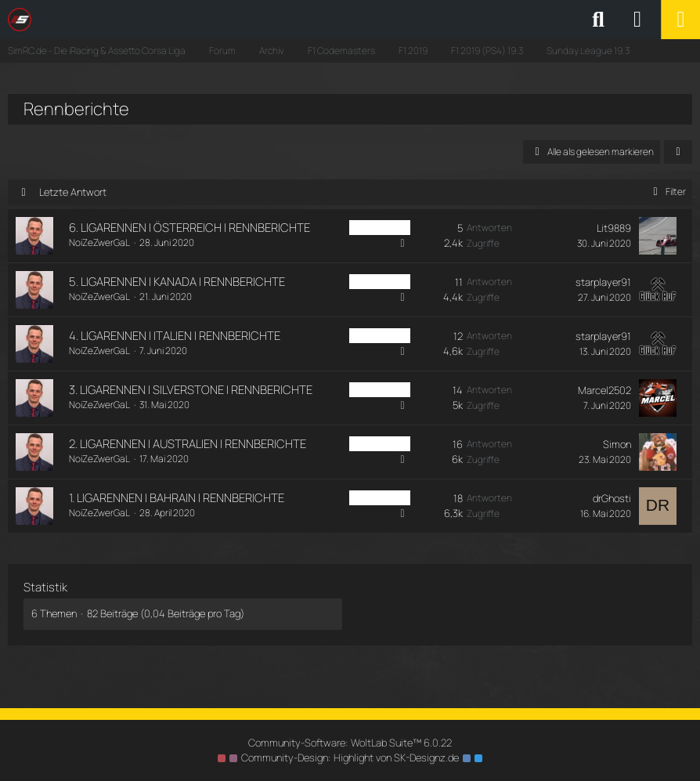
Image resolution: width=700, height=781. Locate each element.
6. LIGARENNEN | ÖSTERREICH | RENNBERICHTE (189, 228)
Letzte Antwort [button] (73, 192)
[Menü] (680, 20)
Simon (617, 444)
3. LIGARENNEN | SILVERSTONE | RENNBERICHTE (191, 390)
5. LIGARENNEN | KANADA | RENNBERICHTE (177, 282)
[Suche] (598, 20)
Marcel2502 (604, 390)
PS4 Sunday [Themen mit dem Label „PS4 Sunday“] (380, 228)
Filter (667, 192)
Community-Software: (350, 743)
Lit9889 (614, 228)
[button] (678, 152)
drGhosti (612, 498)
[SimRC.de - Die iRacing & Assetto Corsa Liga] (145, 20)
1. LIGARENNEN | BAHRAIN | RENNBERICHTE (177, 498)
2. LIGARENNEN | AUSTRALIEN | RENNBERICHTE (188, 444)
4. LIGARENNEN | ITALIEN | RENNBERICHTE (175, 336)
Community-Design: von (350, 757)
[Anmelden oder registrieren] (637, 20)
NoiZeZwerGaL (99, 242)
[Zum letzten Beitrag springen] (658, 236)
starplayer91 (603, 282)
